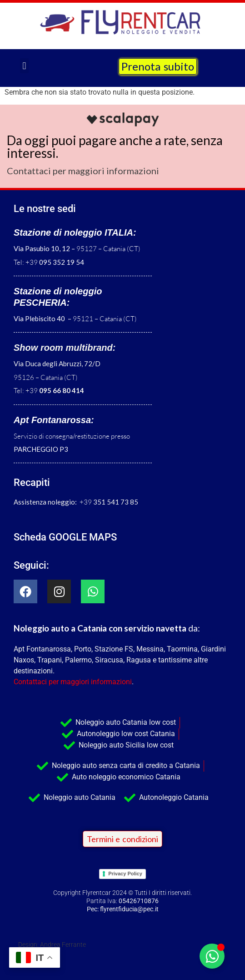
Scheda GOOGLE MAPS (65, 537)
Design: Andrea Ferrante (52, 945)
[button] (24, 66)
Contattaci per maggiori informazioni (73, 682)
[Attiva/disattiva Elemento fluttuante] (212, 956)
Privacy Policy (125, 874)
